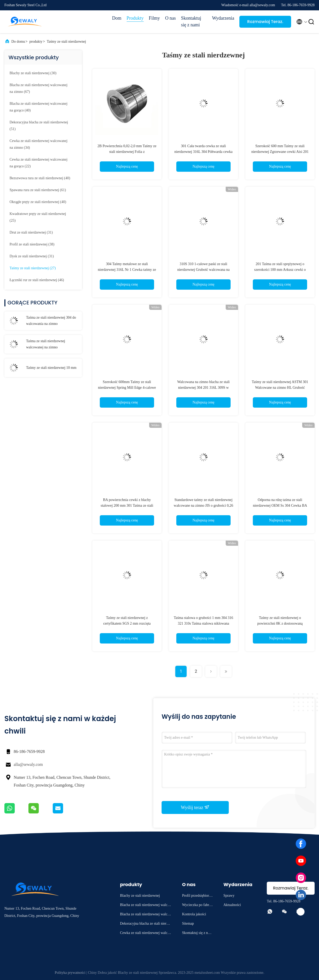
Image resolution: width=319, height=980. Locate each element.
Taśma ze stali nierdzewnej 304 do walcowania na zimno (51, 321)
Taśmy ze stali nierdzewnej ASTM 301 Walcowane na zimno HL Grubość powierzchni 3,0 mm (280, 388)
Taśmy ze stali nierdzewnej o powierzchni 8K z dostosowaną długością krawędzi (280, 623)
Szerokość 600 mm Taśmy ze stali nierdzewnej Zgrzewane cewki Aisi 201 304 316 (280, 152)
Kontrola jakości (194, 914)
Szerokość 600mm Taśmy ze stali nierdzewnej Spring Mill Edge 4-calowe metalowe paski (127, 388)
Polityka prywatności (70, 973)
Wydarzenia (223, 18)
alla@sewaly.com (28, 764)
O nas (171, 18)
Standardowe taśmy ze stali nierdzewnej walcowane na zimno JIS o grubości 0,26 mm (203, 506)
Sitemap (188, 923)
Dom (117, 18)
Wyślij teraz (195, 807)
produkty (36, 42)
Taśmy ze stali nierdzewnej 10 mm (51, 368)
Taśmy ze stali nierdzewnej (66, 42)
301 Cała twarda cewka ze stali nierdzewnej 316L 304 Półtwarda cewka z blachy (204, 152)
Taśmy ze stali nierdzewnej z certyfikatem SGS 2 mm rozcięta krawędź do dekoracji (127, 623)
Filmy (154, 18)
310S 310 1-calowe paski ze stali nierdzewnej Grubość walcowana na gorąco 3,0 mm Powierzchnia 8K (204, 270)
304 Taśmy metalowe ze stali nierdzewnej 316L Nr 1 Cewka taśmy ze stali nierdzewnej (127, 270)
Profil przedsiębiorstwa (197, 896)
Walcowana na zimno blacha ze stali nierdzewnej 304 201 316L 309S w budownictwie (204, 388)
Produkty (135, 18)
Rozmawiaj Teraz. (265, 22)
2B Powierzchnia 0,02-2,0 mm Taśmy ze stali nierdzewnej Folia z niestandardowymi (127, 152)
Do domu (18, 42)
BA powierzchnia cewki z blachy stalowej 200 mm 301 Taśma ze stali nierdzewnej (127, 506)
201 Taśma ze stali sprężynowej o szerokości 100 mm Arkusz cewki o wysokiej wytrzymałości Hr (280, 270)
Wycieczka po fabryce (197, 906)
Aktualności (232, 905)
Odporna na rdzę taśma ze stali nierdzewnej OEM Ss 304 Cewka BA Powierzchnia (280, 506)
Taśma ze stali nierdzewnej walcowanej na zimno (46, 344)
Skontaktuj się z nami (191, 21)
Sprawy (229, 896)
